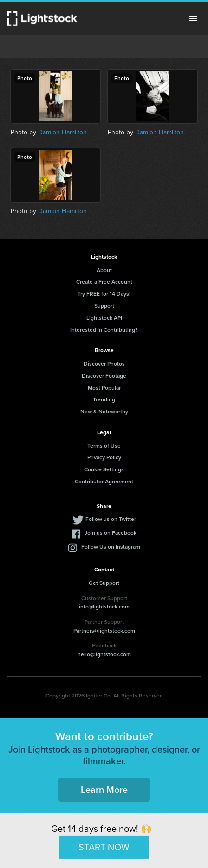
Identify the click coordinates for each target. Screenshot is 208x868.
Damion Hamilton (62, 132)
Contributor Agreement (104, 481)
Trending (104, 399)
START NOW (104, 847)
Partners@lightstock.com (104, 630)
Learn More (104, 789)
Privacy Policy (104, 457)
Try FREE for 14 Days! (104, 294)
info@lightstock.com (104, 606)
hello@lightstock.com (104, 654)
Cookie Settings (104, 469)
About (104, 270)
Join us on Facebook (110, 533)
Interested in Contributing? (104, 330)
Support (104, 306)
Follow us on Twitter (111, 519)
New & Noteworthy (104, 411)
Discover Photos (104, 364)
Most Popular (104, 388)
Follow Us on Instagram (111, 547)
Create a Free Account (104, 282)
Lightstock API (104, 318)
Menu (193, 19)
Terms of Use (104, 446)
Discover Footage (104, 376)
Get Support (104, 583)
